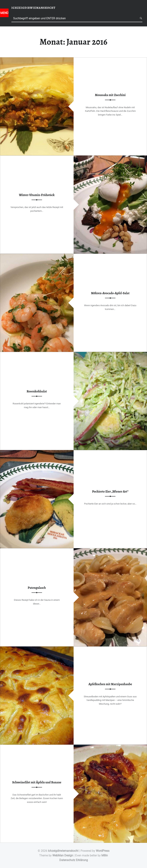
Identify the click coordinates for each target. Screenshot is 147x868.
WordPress (103, 851)
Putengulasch (37, 588)
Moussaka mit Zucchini (110, 95)
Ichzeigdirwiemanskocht (63, 851)
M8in (105, 855)
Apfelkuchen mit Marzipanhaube (110, 684)
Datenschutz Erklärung (74, 860)
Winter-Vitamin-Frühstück (37, 195)
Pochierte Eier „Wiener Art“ (110, 491)
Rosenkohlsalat (37, 391)
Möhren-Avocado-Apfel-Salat (110, 293)
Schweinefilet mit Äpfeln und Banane (37, 782)
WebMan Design (63, 855)
